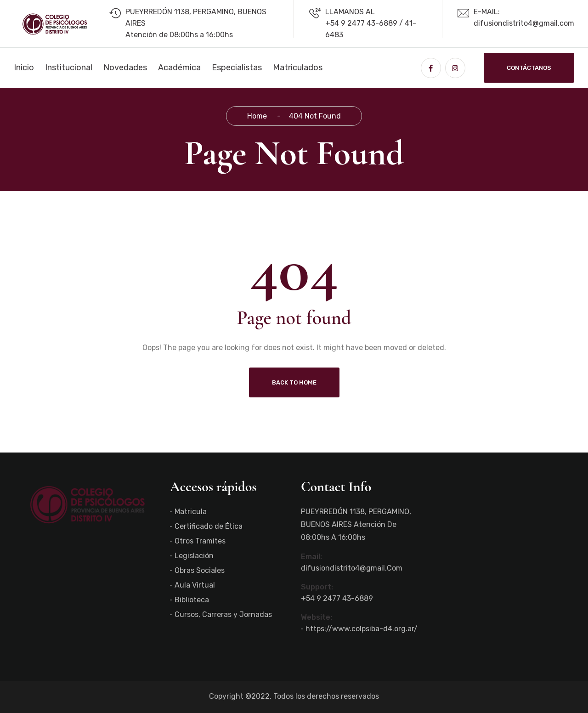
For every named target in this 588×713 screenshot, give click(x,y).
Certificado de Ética (209, 526)
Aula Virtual (195, 585)
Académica (179, 68)
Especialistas (237, 68)
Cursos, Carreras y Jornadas (223, 614)
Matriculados (298, 68)
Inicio (24, 68)
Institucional (69, 68)
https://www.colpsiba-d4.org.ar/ (362, 629)
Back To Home (294, 382)
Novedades (125, 68)
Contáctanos (529, 68)
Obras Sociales (200, 570)
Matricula (191, 512)
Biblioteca (192, 600)
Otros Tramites (200, 541)
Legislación (194, 556)
